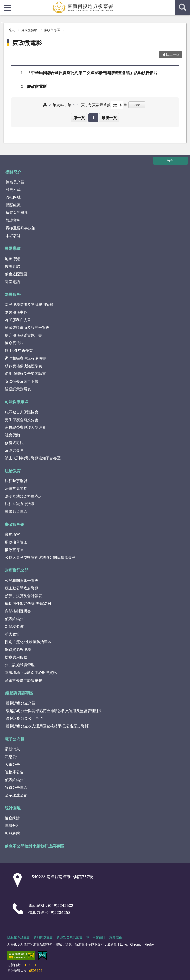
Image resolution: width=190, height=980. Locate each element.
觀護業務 (13, 220)
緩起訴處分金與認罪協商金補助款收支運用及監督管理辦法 (54, 711)
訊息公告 (12, 757)
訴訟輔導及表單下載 (22, 381)
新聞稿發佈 (14, 626)
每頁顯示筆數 (99, 105)
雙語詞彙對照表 (18, 389)
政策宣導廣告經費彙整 (24, 680)
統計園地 (13, 808)
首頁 (11, 30)
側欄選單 (7, 8)
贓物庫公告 (14, 772)
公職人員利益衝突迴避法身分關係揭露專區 (40, 557)
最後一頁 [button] (109, 118)
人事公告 (12, 764)
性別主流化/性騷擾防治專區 (28, 642)
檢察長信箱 (14, 343)
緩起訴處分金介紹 (21, 703)
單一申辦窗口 (96, 937)
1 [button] (93, 118)
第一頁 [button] (79, 118)
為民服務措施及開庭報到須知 (29, 304)
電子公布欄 (15, 739)
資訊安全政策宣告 (70, 937)
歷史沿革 (13, 189)
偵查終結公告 (16, 619)
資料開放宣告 (43, 937)
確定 (137, 105)
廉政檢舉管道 (16, 542)
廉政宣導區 (52, 30)
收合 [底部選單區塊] (170, 160)
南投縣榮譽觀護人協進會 (25, 427)
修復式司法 (14, 443)
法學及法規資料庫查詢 (24, 496)
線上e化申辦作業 (19, 350)
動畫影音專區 (16, 511)
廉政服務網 (29, 30)
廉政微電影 (27, 42)
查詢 (183, 7)
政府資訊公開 (17, 570)
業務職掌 (12, 534)
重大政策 (12, 634)
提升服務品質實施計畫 (24, 335)
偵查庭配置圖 (16, 274)
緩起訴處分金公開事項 (24, 718)
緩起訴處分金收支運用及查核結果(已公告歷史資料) (47, 726)
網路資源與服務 (18, 649)
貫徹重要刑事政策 (21, 228)
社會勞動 (12, 435)
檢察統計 (12, 818)
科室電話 (12, 282)
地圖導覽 (12, 259)
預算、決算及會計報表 (24, 596)
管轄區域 (13, 197)
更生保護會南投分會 (22, 420)
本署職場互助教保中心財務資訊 (31, 672)
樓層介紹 (12, 266)
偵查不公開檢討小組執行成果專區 (34, 846)
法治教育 (13, 471)
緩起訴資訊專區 (19, 693)
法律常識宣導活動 (20, 504)
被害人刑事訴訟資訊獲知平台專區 (33, 458)
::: (4, 4)
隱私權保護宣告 (19, 937)
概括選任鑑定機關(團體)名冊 (28, 603)
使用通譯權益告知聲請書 (25, 373)
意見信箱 (116, 937)
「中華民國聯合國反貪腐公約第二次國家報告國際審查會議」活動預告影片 (92, 72)
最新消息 (12, 749)
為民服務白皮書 (18, 320)
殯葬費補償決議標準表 (24, 366)
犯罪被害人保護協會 (22, 412)
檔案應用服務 (16, 657)
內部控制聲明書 (18, 611)
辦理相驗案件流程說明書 (25, 358)
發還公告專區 (16, 787)
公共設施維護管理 (20, 665)
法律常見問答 (16, 488)
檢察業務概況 (17, 212)
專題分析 (12, 825)
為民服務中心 (16, 312)
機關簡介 (13, 172)
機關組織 (13, 205)
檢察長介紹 (15, 182)
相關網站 (12, 833)
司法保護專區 (17, 402)
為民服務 (13, 294)
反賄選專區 (14, 450)
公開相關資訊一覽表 (22, 580)
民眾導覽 (13, 248)
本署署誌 (13, 236)
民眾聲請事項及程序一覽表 (27, 327)
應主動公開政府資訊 (22, 588)
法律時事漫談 (16, 481)
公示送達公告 (16, 795)
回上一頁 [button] (173, 54)
